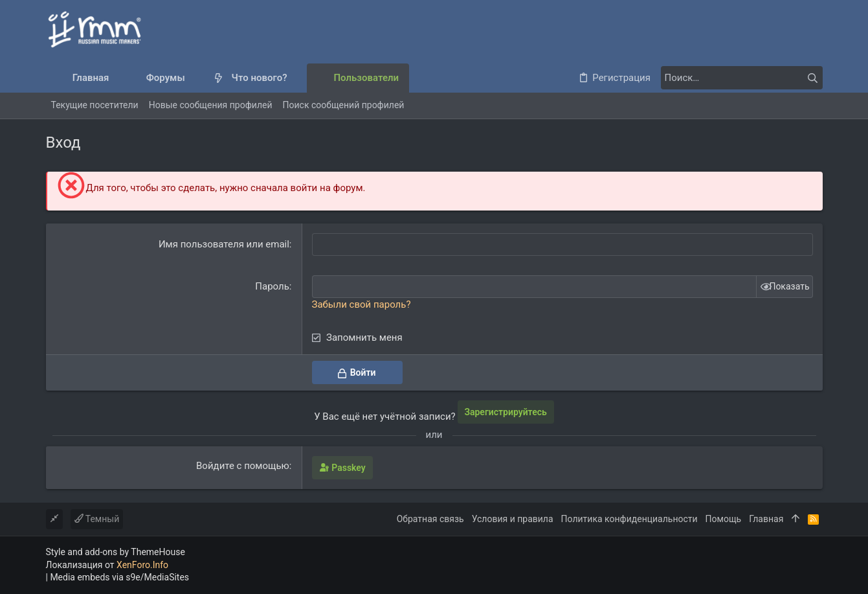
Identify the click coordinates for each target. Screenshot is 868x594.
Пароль (272, 286)
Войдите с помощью (243, 466)
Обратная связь (430, 519)
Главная (766, 519)
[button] (196, 78)
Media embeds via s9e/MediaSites (119, 577)
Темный (97, 519)
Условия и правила (513, 519)
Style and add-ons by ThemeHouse (116, 552)
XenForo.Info (142, 565)
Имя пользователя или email (224, 244)
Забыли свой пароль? (362, 304)
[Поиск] (742, 78)
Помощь (724, 519)
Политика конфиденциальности (629, 519)
